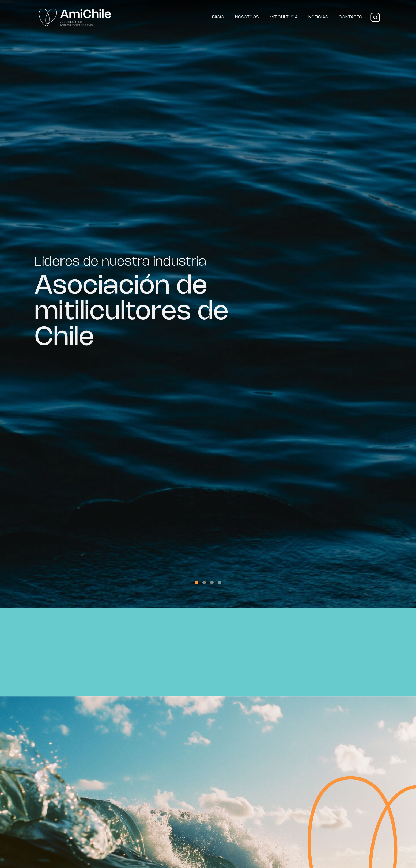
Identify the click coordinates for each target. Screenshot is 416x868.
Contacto (350, 17)
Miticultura (284, 17)
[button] (196, 582)
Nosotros (247, 17)
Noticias (318, 17)
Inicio (218, 17)
